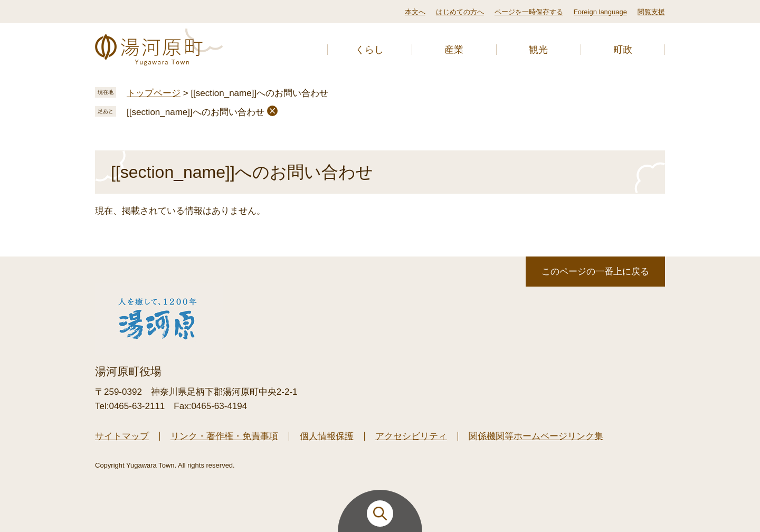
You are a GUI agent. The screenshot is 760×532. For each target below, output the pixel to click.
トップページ (154, 93)
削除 (272, 111)
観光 (538, 50)
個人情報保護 (327, 436)
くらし (369, 50)
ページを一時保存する (529, 12)
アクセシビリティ (411, 436)
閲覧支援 (651, 12)
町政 (623, 50)
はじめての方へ (460, 12)
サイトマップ (122, 436)
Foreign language (600, 12)
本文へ (415, 12)
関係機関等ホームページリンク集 (536, 436)
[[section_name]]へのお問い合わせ (196, 112)
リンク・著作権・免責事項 (224, 436)
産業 (454, 50)
